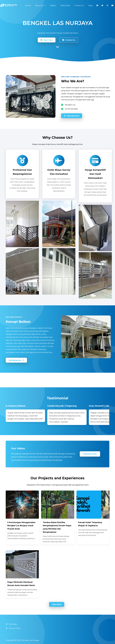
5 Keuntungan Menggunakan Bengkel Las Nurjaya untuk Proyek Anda (21, 526)
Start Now (47, 40)
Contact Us (69, 40)
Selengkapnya (16, 360)
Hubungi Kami (72, 116)
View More (57, 604)
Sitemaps (13, 624)
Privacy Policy (15, 628)
